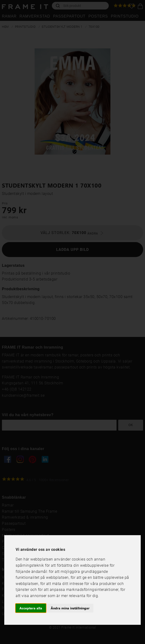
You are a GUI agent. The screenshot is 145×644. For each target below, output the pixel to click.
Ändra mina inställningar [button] (70, 608)
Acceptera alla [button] (31, 608)
